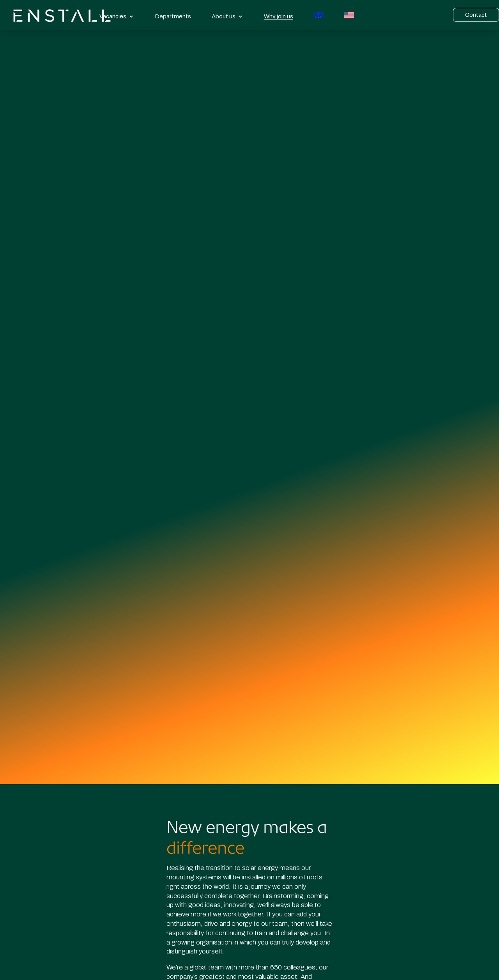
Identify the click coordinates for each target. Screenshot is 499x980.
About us (224, 16)
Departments (173, 16)
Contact (476, 15)
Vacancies (113, 16)
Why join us (279, 17)
